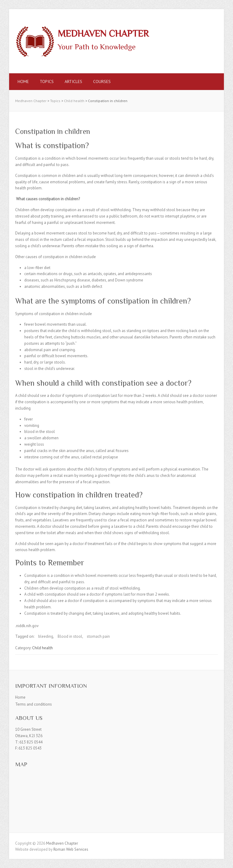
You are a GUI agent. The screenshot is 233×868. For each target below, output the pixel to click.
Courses (102, 81)
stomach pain (98, 636)
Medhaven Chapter (103, 34)
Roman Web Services (71, 849)
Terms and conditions (34, 704)
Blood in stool (70, 636)
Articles (73, 81)
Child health (42, 648)
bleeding (46, 636)
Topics (47, 81)
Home (23, 81)
